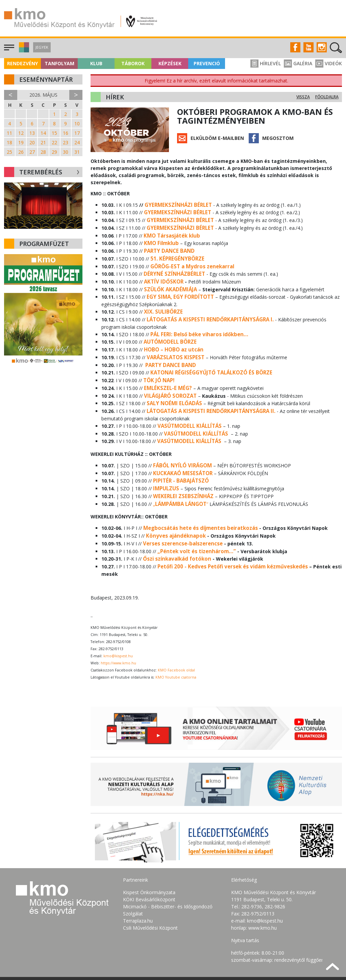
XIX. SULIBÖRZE (162, 304)
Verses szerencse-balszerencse (182, 522)
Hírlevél (266, 63)
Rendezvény (22, 63)
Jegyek (42, 47)
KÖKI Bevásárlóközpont (149, 875)
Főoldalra (327, 97)
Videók (329, 63)
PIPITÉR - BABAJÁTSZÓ (180, 462)
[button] (23, 51)
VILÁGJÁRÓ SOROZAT (169, 382)
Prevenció (207, 63)
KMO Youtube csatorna (176, 653)
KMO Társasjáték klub (171, 233)
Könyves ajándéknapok (174, 514)
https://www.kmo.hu (118, 639)
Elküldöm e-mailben (217, 138)
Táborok (133, 63)
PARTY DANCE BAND (168, 247)
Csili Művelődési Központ (150, 903)
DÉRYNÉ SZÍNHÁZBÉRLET (172, 268)
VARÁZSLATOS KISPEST (174, 347)
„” (180, 484)
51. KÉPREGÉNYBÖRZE (176, 254)
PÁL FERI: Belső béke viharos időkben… (197, 325)
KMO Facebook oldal (176, 646)
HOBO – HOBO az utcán (172, 339)
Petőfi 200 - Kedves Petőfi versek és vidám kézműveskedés (230, 543)
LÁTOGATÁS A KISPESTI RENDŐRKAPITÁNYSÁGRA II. (208, 396)
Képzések (170, 63)
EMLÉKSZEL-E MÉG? (167, 375)
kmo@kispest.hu (118, 632)
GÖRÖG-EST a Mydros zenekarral (190, 261)
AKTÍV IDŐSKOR (162, 276)
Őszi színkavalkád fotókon (176, 536)
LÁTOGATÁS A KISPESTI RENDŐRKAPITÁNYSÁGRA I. (207, 311)
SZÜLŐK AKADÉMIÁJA (169, 283)
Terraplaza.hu (138, 896)
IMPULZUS (165, 470)
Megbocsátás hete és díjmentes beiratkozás (198, 507)
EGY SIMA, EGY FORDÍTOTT (178, 290)
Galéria (298, 63)
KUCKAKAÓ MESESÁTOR (181, 455)
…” (228, 529)
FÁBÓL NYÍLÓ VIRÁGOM (180, 448)
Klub (96, 63)
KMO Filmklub (160, 240)
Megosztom (278, 138)
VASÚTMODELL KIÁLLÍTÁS (188, 410)
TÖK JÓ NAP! (158, 368)
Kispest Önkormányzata (149, 868)
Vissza (303, 97)
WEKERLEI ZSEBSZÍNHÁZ (181, 477)
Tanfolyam (59, 63)
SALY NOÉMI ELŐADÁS (173, 389)
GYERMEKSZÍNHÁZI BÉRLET (176, 205)
